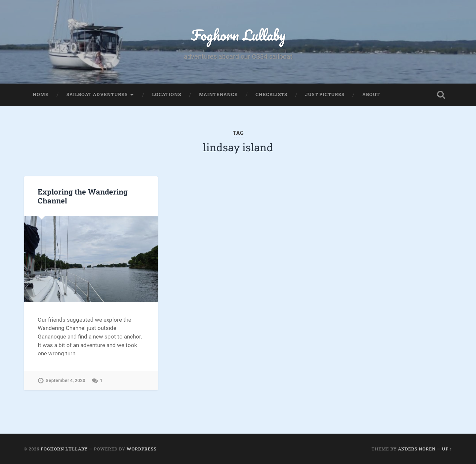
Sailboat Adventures (97, 94)
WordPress (142, 449)
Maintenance (218, 94)
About (371, 94)
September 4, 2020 (65, 381)
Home (41, 94)
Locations (167, 94)
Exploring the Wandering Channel (83, 196)
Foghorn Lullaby (238, 35)
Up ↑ (447, 449)
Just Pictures (325, 94)
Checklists (271, 94)
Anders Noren (417, 449)
